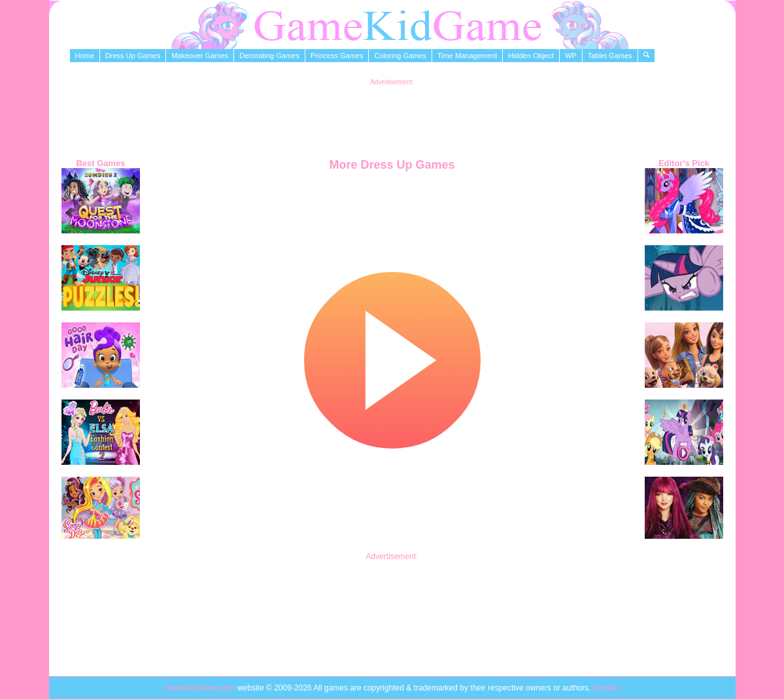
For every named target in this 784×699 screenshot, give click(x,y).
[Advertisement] (392, 115)
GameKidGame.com (201, 688)
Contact (606, 688)
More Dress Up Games (392, 165)
